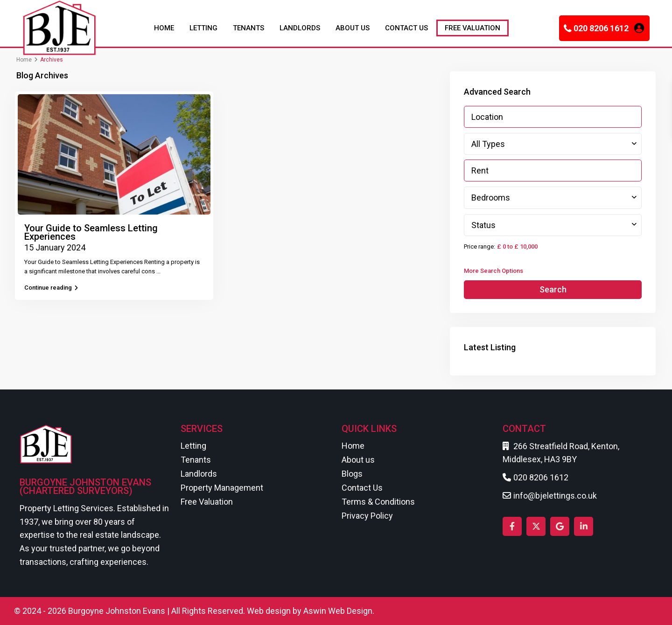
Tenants (196, 460)
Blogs (352, 474)
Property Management (222, 488)
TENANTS (248, 28)
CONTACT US (406, 28)
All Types (488, 144)
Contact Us (362, 488)
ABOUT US (353, 28)
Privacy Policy (367, 516)
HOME (164, 28)
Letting (193, 446)
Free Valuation (207, 502)
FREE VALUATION (472, 28)
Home (24, 60)
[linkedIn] (584, 526)
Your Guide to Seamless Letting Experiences (91, 232)
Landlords (199, 474)
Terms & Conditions (378, 502)
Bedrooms (491, 198)
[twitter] (536, 526)
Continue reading (51, 288)
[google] (560, 526)
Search (553, 289)
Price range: (479, 247)
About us (358, 460)
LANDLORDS (300, 28)
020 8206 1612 (601, 28)
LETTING (203, 28)
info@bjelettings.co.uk (555, 496)
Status (483, 225)
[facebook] (512, 526)
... (158, 271)
